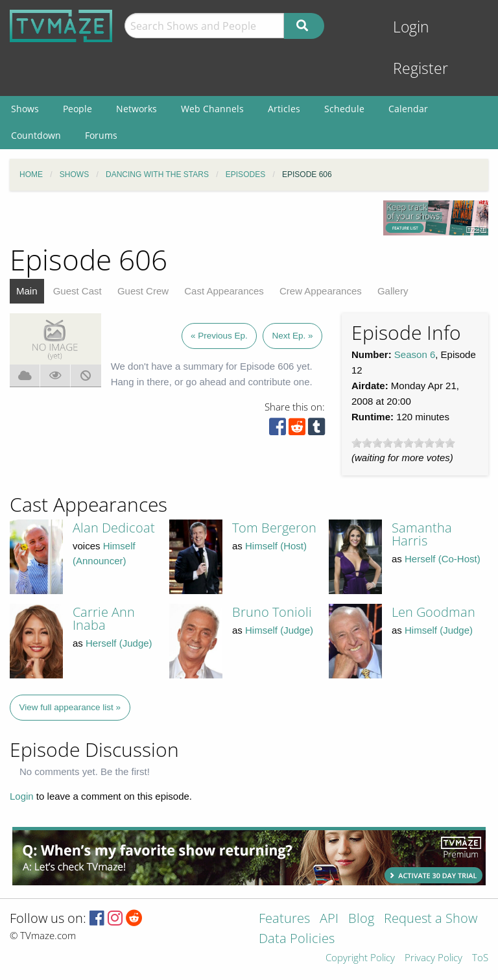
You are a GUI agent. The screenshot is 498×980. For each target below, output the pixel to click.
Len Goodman (433, 612)
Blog (361, 919)
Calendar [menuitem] (408, 109)
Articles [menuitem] (284, 109)
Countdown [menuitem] (36, 135)
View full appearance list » (70, 707)
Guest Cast (77, 291)
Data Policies (297, 939)
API (329, 919)
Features (284, 919)
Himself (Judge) (279, 630)
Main (27, 291)
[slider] (403, 443)
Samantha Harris (422, 534)
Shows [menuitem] (25, 109)
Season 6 (415, 354)
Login (411, 27)
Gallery (393, 291)
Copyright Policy (360, 958)
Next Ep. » (292, 336)
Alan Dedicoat (114, 528)
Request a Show (431, 919)
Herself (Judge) (119, 643)
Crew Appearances (321, 291)
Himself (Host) (276, 546)
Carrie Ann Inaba (104, 618)
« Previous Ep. (219, 336)
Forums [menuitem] (101, 135)
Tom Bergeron (274, 528)
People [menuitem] (77, 109)
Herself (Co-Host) (443, 559)
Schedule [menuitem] (344, 109)
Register (421, 68)
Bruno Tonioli (272, 612)
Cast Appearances (224, 291)
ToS (480, 958)
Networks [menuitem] (136, 109)
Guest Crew (143, 291)
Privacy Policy (433, 958)
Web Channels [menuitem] (212, 109)
